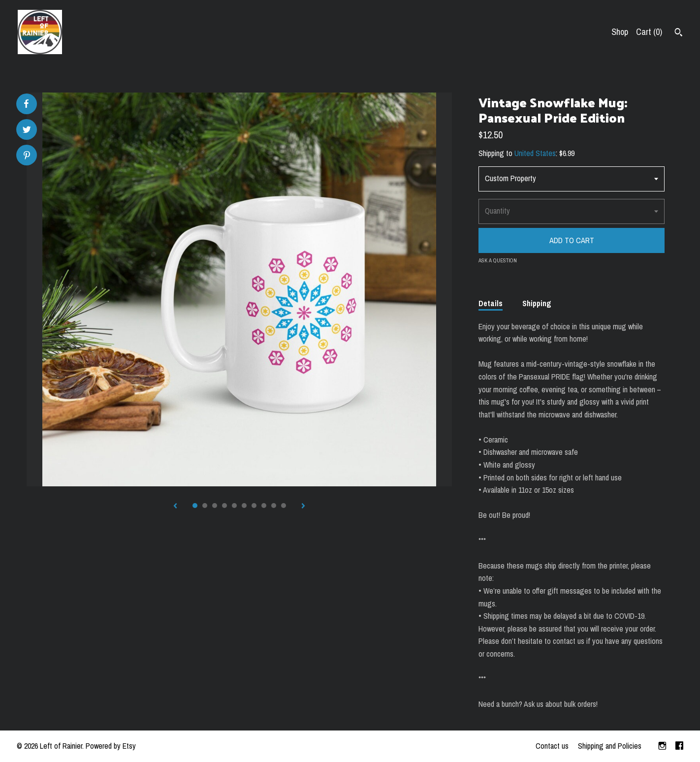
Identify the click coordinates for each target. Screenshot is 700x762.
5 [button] (234, 506)
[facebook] (679, 746)
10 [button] (284, 506)
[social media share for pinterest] (27, 156)
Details (491, 303)
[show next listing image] (303, 507)
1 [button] (195, 506)
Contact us (552, 746)
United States (535, 153)
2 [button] (205, 506)
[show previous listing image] (175, 507)
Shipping (537, 303)
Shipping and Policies (610, 746)
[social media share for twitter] (27, 131)
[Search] (679, 33)
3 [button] (215, 506)
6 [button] (244, 506)
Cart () (649, 32)
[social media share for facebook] (26, 104)
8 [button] (264, 506)
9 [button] (274, 506)
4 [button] (224, 506)
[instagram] (662, 746)
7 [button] (254, 506)
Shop (620, 32)
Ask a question (498, 260)
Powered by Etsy (111, 746)
